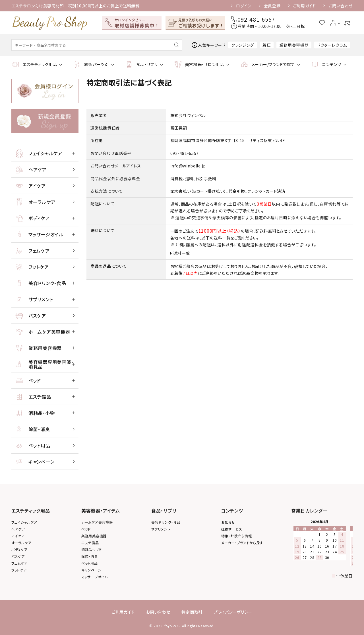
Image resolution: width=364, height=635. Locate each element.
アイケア (30, 186)
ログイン (244, 6)
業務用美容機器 (294, 45)
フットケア (32, 267)
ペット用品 (33, 445)
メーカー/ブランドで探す (267, 64)
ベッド (28, 380)
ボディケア (32, 218)
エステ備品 (33, 397)
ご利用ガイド (305, 6)
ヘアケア (31, 169)
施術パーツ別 (91, 64)
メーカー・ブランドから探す (242, 543)
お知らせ (228, 522)
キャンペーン (35, 462)
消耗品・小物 (35, 413)
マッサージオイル (39, 234)
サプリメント (34, 299)
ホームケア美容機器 (42, 332)
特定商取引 (192, 612)
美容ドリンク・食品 (40, 283)
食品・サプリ (141, 64)
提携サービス (232, 529)
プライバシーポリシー (233, 612)
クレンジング (243, 45)
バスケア (30, 316)
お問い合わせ (341, 6)
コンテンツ (326, 64)
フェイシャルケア (39, 153)
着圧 (267, 45)
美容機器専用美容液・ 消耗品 (44, 364)
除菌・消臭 (32, 429)
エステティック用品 (34, 64)
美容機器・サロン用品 (199, 64)
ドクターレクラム (332, 45)
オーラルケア (35, 202)
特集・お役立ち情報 (236, 536)
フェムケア (32, 251)
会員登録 (272, 6)
